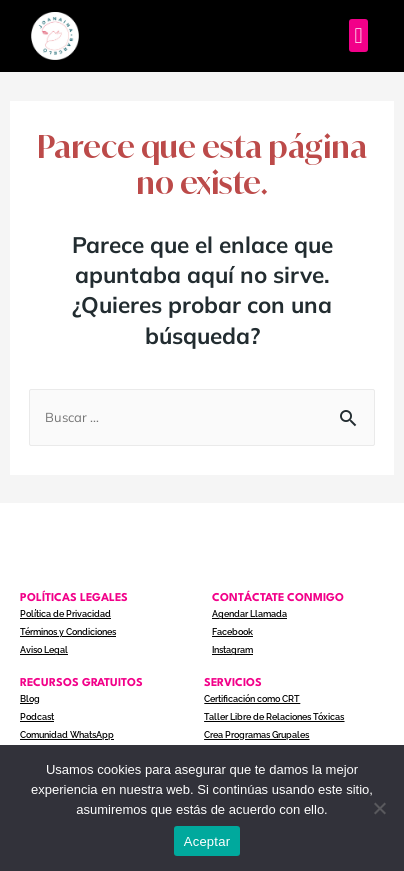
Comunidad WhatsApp (67, 735)
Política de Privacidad (65, 614)
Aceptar (207, 841)
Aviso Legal (44, 650)
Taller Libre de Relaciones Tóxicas (274, 717)
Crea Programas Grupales (256, 735)
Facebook (232, 632)
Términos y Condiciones (68, 632)
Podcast (37, 717)
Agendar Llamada (249, 614)
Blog (30, 699)
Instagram (232, 650)
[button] (358, 35)
